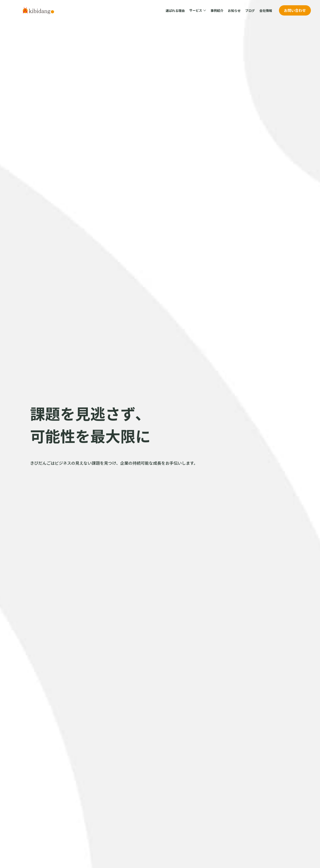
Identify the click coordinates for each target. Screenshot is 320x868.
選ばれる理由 (175, 11)
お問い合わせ (295, 10)
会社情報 (266, 11)
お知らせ (234, 11)
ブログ (250, 11)
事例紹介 (217, 11)
